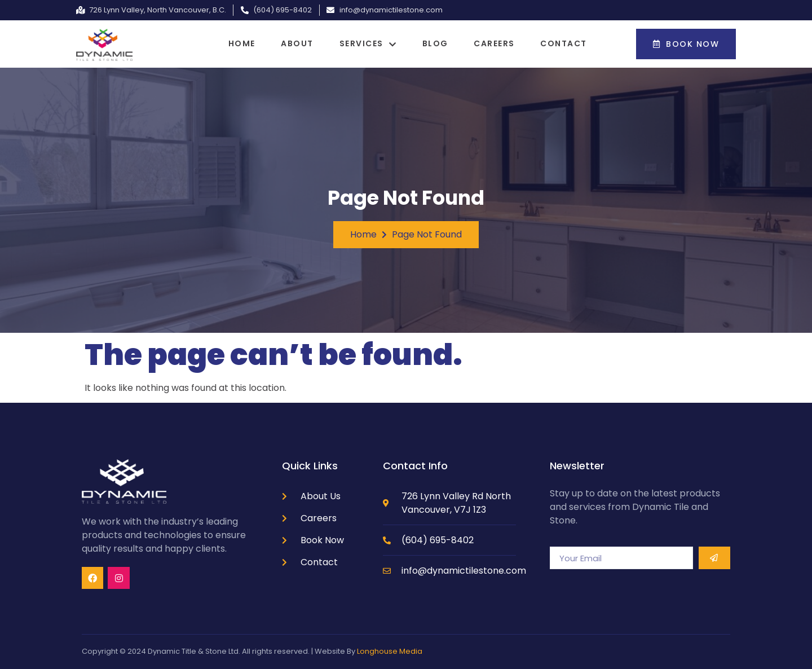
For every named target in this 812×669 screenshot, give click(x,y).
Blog (438, 43)
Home (237, 43)
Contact (572, 43)
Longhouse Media (390, 651)
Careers (499, 43)
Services (368, 43)
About (295, 43)
